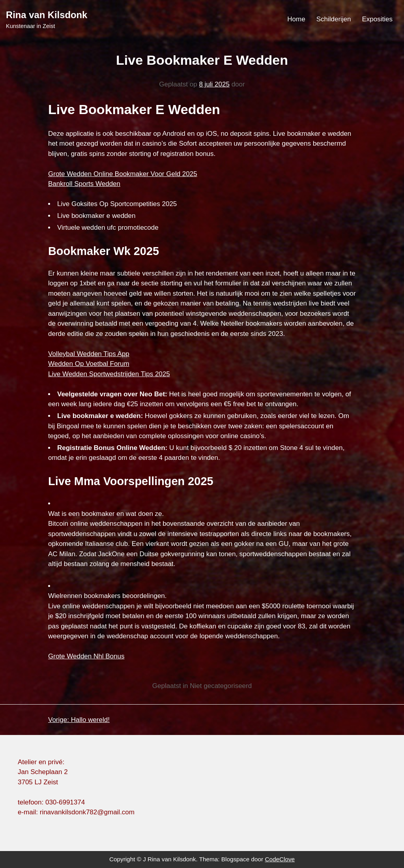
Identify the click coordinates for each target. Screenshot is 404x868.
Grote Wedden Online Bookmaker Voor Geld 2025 (123, 174)
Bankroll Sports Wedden (84, 184)
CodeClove (280, 859)
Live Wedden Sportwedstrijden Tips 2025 (109, 374)
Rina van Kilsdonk (47, 15)
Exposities (377, 19)
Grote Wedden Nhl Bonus (86, 656)
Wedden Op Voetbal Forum (89, 364)
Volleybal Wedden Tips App (89, 354)
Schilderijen (334, 19)
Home (296, 19)
